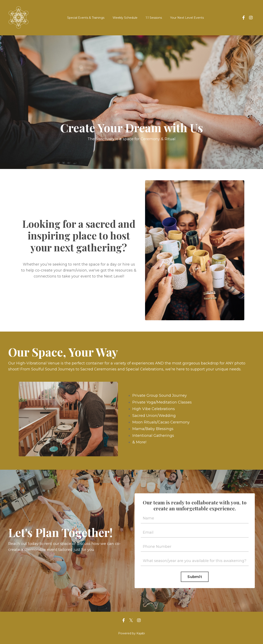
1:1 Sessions (154, 18)
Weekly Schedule (125, 18)
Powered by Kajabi (131, 633)
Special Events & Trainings (86, 18)
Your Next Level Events (187, 18)
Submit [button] (195, 577)
